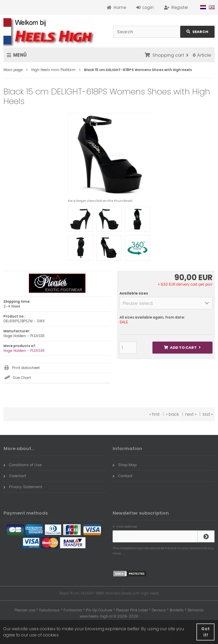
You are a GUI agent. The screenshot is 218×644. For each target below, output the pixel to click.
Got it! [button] (205, 632)
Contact (123, 476)
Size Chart (22, 378)
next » (191, 414)
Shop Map (125, 465)
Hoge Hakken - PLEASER (24, 351)
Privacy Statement (23, 487)
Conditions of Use (22, 465)
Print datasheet (26, 368)
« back (172, 414)
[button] (166, 303)
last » (208, 414)
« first (154, 414)
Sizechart (15, 476)
